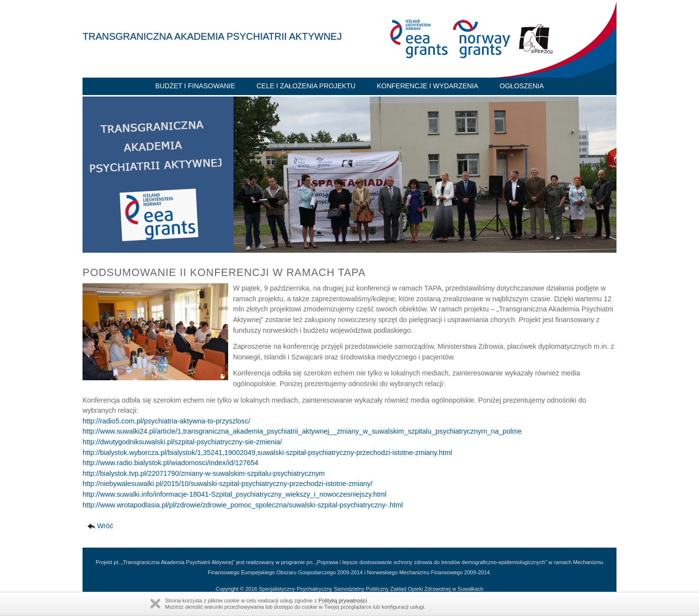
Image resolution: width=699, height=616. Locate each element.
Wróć (105, 526)
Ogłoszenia (522, 86)
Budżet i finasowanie (195, 86)
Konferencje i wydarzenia (427, 86)
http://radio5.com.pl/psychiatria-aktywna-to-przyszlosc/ (166, 421)
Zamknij (155, 604)
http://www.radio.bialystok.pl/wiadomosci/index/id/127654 (170, 463)
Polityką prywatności (343, 600)
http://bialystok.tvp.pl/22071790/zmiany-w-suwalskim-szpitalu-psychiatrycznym (204, 473)
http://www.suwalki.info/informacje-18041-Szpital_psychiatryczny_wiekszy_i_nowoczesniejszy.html (234, 494)
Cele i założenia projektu (306, 86)
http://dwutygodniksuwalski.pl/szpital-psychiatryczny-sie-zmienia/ (182, 442)
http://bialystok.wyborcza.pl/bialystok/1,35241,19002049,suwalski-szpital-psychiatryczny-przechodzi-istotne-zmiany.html (267, 453)
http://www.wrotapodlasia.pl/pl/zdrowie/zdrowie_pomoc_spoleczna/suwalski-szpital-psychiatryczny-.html (243, 505)
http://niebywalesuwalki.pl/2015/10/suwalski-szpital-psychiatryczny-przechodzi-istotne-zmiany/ (227, 484)
